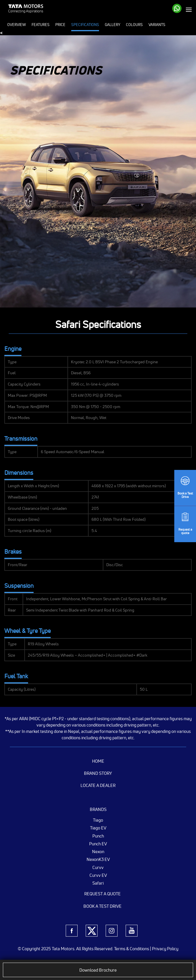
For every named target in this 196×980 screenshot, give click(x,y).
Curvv (98, 867)
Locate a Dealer (98, 785)
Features (41, 25)
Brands (98, 809)
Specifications (85, 25)
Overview (17, 25)
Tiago (98, 820)
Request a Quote (102, 894)
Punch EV (98, 844)
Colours (134, 25)
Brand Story (98, 773)
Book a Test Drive (102, 906)
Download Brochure (98, 970)
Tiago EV (98, 828)
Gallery (112, 25)
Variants (157, 25)
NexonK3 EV (98, 859)
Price (60, 25)
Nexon (98, 851)
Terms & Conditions (132, 949)
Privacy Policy (165, 949)
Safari (98, 883)
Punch (98, 836)
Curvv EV (98, 875)
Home (98, 761)
